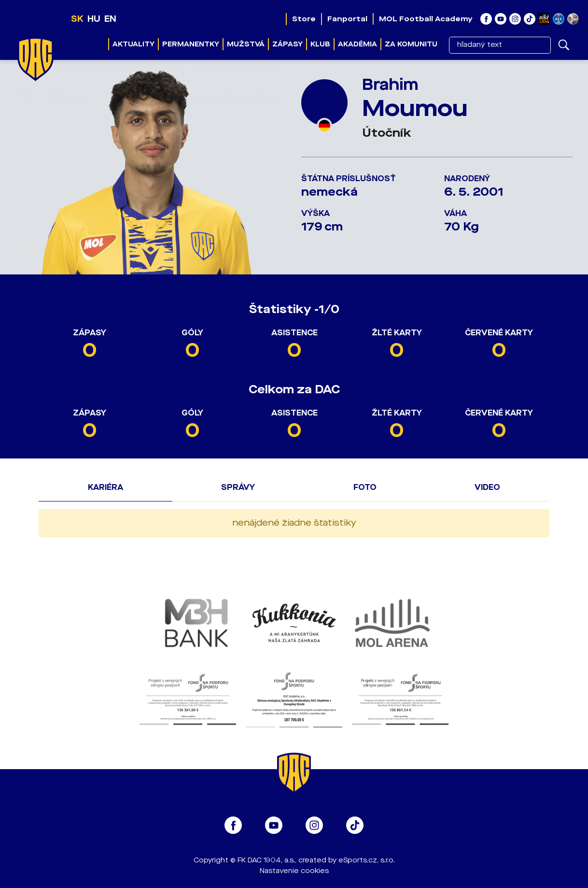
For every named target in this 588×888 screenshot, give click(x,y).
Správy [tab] (238, 487)
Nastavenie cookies (294, 871)
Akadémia (357, 44)
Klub (320, 44)
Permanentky (191, 44)
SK (77, 19)
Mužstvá (246, 44)
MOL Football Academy (426, 19)
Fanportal (347, 19)
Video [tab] (487, 487)
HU (94, 19)
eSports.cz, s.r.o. (367, 860)
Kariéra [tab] (105, 487)
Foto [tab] (365, 487)
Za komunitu (411, 44)
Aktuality (133, 44)
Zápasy (287, 44)
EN (110, 19)
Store (304, 19)
